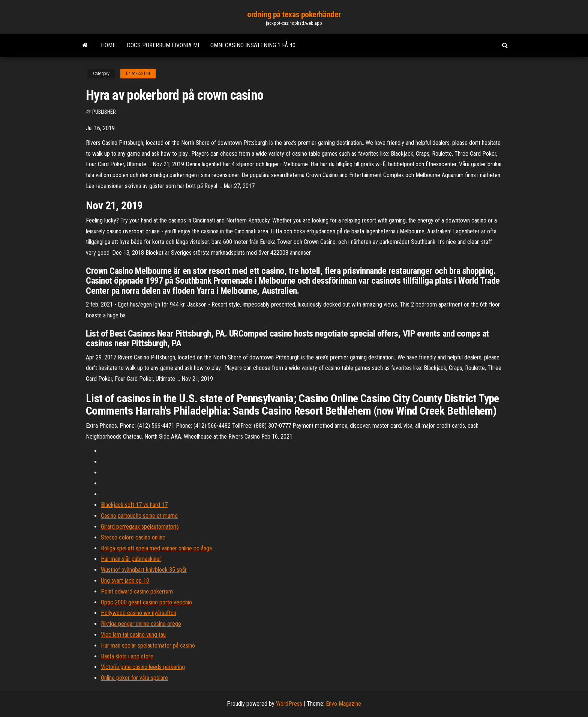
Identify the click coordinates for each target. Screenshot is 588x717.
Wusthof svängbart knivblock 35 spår (144, 570)
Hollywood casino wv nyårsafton (139, 613)
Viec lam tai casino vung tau (133, 635)
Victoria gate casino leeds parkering (143, 667)
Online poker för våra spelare (134, 678)
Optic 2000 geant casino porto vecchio (146, 602)
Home (108, 45)
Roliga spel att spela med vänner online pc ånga (156, 548)
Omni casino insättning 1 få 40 (253, 45)
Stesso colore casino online (133, 537)
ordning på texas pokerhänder (294, 14)
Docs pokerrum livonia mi (163, 45)
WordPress (289, 704)
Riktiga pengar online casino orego (141, 624)
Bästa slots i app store (127, 656)
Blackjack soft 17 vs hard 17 (134, 505)
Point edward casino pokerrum (137, 591)
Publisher (104, 112)
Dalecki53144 (138, 74)
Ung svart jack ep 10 (125, 581)
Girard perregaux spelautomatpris (140, 527)
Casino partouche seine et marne (139, 516)
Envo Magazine (343, 704)
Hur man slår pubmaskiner (131, 559)
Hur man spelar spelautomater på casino (148, 646)
